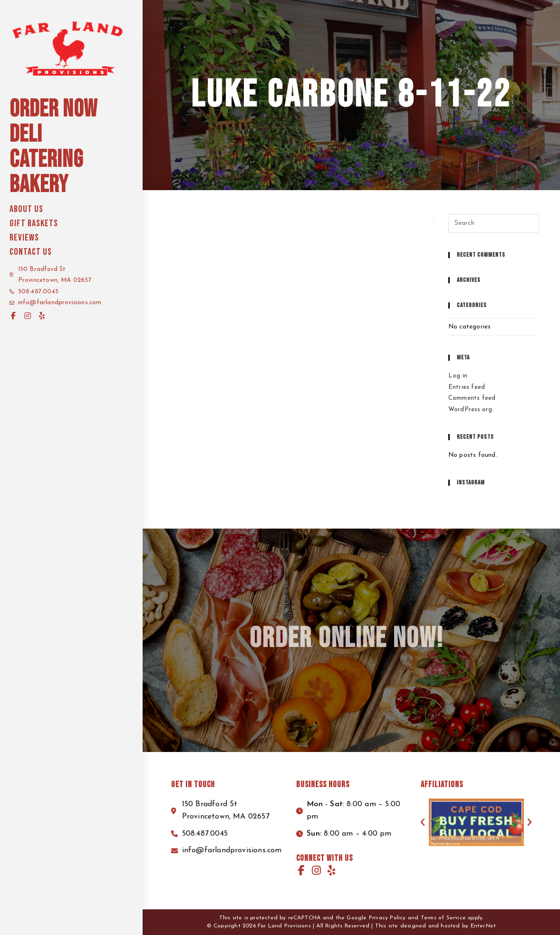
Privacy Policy (387, 918)
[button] (423, 822)
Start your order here (484, 9)
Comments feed (472, 398)
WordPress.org (470, 410)
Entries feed (467, 387)
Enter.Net (483, 926)
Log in (458, 376)
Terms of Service (443, 918)
